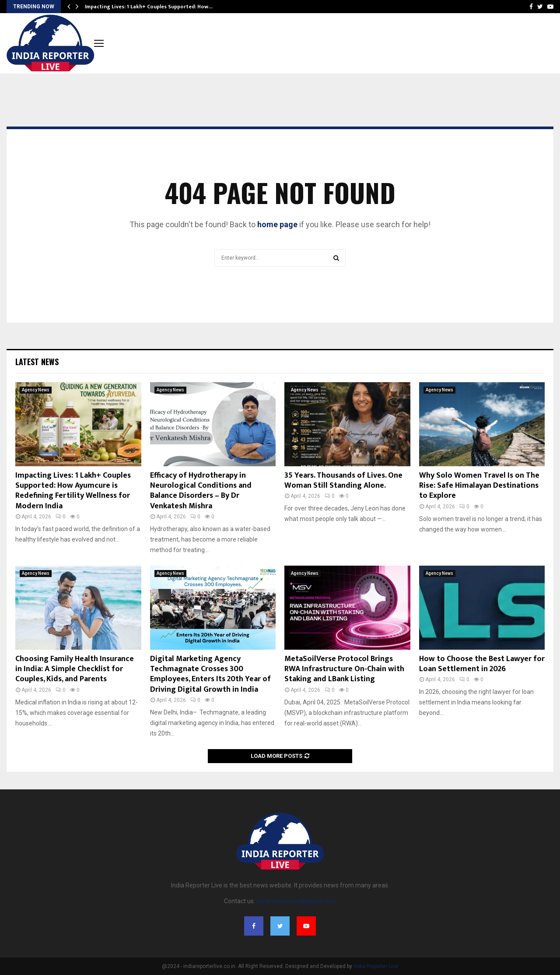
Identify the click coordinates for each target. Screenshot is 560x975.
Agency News (36, 390)
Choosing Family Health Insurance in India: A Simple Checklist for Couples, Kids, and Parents (75, 669)
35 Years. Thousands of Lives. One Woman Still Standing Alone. (343, 480)
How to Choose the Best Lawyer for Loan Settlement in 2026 (482, 664)
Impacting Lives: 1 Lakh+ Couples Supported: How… (149, 7)
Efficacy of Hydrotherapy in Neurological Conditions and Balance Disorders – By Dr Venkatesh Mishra (201, 491)
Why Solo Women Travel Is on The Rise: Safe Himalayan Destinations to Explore (479, 486)
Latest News (37, 362)
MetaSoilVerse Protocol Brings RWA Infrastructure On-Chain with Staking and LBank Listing (344, 669)
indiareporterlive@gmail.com (296, 901)
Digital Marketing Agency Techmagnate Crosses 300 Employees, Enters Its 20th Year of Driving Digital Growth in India (210, 674)
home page (277, 224)
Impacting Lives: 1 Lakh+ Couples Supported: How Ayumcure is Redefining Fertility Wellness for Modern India (73, 491)
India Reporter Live (376, 966)
